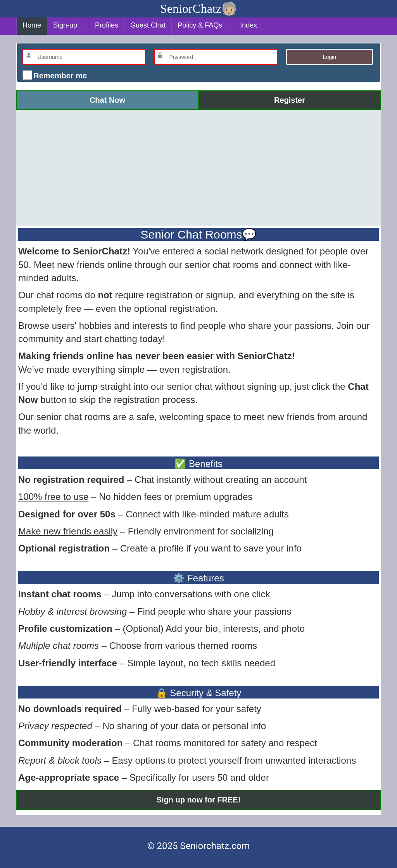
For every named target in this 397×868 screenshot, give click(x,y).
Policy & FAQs (203, 25)
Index (249, 25)
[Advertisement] (198, 168)
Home (32, 25)
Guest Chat (148, 25)
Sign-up (68, 25)
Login (330, 57)
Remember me (59, 76)
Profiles (107, 25)
